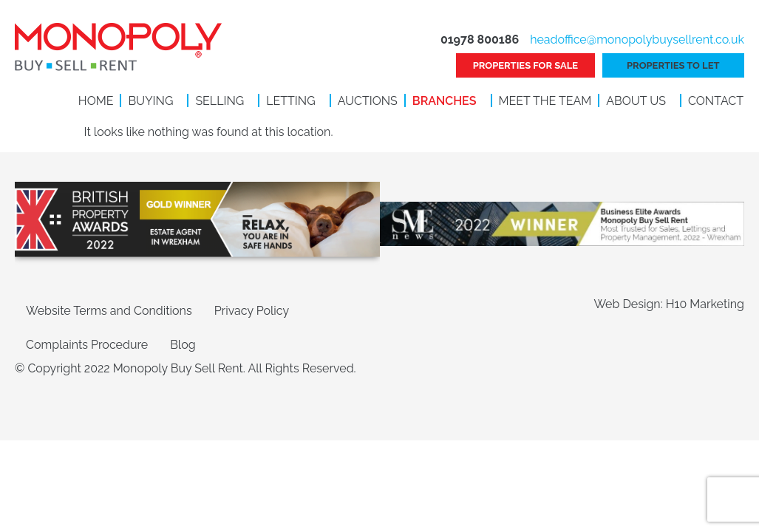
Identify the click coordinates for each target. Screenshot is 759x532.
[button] (154, 101)
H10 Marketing (705, 304)
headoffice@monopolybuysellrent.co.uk (637, 40)
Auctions (368, 101)
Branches (445, 101)
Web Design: (629, 304)
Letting (290, 101)
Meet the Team (545, 101)
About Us (636, 101)
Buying (150, 101)
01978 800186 (480, 40)
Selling (219, 101)
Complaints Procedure (87, 345)
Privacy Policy (252, 311)
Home (96, 101)
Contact (716, 101)
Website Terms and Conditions (109, 311)
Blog (183, 345)
